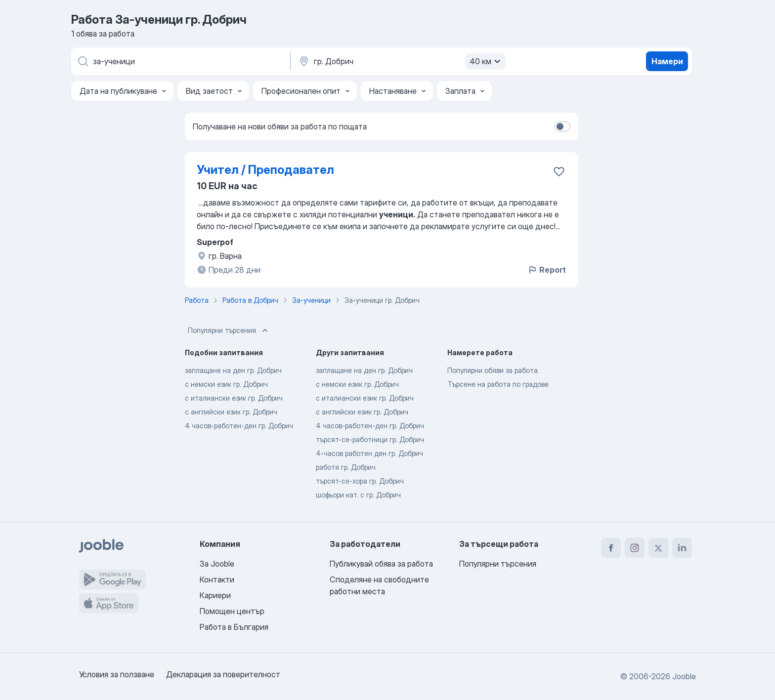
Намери (667, 61)
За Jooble (217, 564)
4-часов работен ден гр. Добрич (369, 453)
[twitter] (658, 548)
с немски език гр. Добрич (226, 384)
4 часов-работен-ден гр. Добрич (239, 426)
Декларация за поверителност (223, 674)
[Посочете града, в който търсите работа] (401, 61)
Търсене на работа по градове (498, 384)
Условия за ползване (117, 674)
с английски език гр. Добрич (231, 412)
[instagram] (635, 548)
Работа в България (234, 627)
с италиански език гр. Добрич (234, 398)
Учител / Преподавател (265, 170)
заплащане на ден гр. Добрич (233, 370)
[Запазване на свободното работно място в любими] (559, 171)
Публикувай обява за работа (381, 564)
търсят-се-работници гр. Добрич (370, 439)
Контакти (217, 579)
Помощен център (232, 611)
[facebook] (611, 548)
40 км (486, 61)
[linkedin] (682, 548)
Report (547, 270)
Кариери (215, 595)
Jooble (684, 676)
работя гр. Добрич (346, 467)
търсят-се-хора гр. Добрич (360, 481)
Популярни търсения (229, 330)
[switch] (562, 126)
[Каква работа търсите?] (180, 61)
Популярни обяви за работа (493, 370)
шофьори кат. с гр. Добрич (358, 495)
